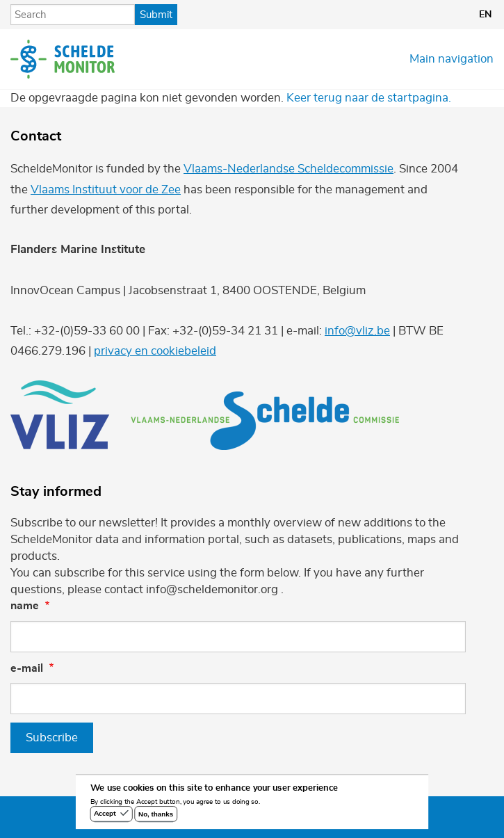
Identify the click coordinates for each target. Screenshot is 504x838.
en (485, 15)
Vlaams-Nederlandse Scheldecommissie (288, 169)
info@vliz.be (357, 331)
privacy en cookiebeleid (155, 351)
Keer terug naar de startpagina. (369, 98)
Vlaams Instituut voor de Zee (106, 190)
